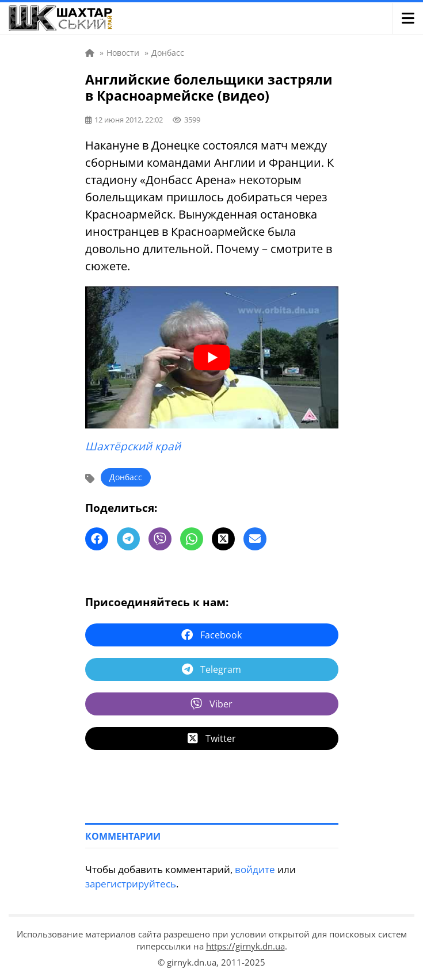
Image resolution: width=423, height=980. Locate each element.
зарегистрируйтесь (131, 884)
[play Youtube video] (212, 357)
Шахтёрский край (133, 446)
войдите (255, 869)
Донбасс (126, 477)
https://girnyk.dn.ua (245, 946)
